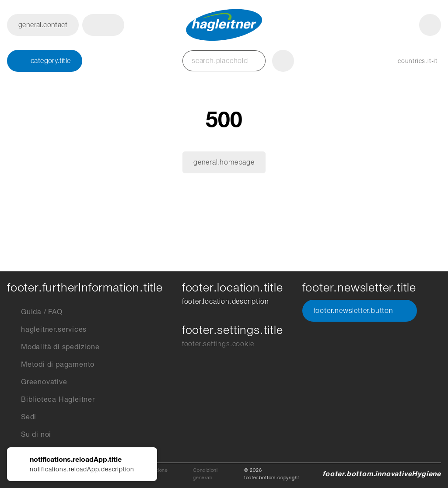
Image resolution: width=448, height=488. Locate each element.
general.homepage (224, 162)
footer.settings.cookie (218, 344)
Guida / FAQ (35, 312)
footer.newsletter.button (360, 311)
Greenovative (37, 382)
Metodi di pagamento (51, 365)
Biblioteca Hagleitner (51, 400)
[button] (103, 25)
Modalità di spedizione (53, 347)
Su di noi (29, 435)
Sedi (22, 417)
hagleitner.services (47, 330)
